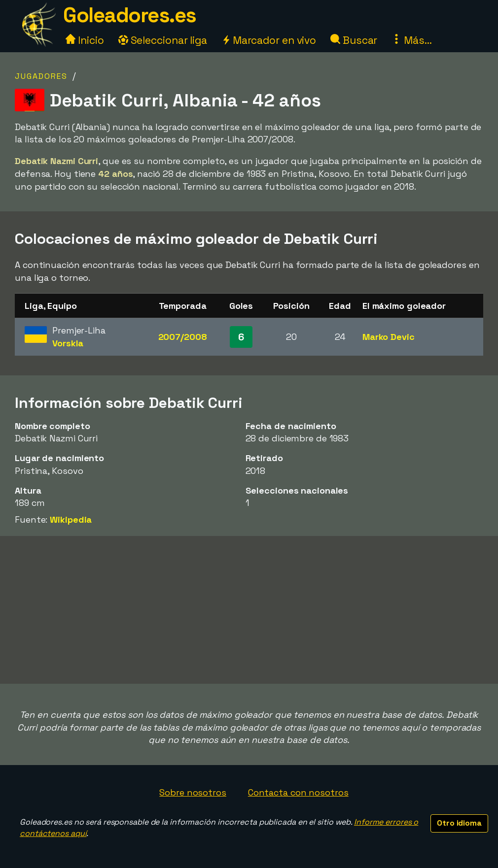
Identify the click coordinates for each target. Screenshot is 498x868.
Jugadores (41, 76)
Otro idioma (459, 823)
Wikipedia (71, 519)
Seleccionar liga (163, 40)
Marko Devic (389, 337)
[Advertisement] (249, 610)
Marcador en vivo (269, 40)
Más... (411, 40)
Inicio (85, 40)
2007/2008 (183, 337)
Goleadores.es (130, 15)
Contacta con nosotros (298, 792)
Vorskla (68, 343)
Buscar (354, 40)
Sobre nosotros (193, 792)
